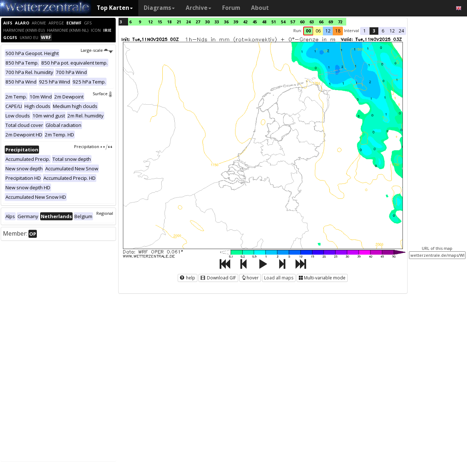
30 (207, 22)
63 (312, 22)
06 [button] (318, 31)
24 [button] (401, 31)
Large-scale (97, 50)
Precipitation (94, 146)
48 (264, 22)
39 (236, 22)
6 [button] (383, 31)
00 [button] (308, 31)
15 (160, 22)
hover (250, 278)
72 (340, 22)
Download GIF (218, 278)
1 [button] (365, 31)
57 (293, 22)
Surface (103, 94)
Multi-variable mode (322, 278)
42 (245, 22)
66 (321, 22)
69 (331, 22)
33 (217, 22)
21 (179, 22)
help (188, 278)
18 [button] (338, 31)
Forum (231, 8)
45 (255, 22)
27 (198, 22)
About (260, 8)
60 (302, 22)
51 (274, 22)
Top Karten (115, 8)
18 (169, 22)
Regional (105, 213)
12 (150, 22)
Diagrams (159, 8)
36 (226, 22)
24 (188, 22)
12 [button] (328, 31)
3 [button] (374, 31)
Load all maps (279, 278)
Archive (198, 8)
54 (283, 22)
